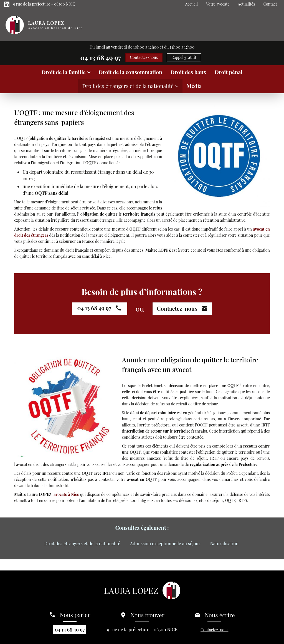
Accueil (191, 4)
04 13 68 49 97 (101, 57)
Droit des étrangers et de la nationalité (128, 86)
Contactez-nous (144, 57)
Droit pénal (229, 72)
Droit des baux (188, 72)
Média (194, 86)
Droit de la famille (64, 72)
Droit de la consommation (130, 72)
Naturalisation (224, 543)
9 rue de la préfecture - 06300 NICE (44, 4)
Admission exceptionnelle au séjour (165, 543)
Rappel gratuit (184, 57)
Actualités (246, 4)
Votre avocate (218, 4)
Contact (270, 4)
